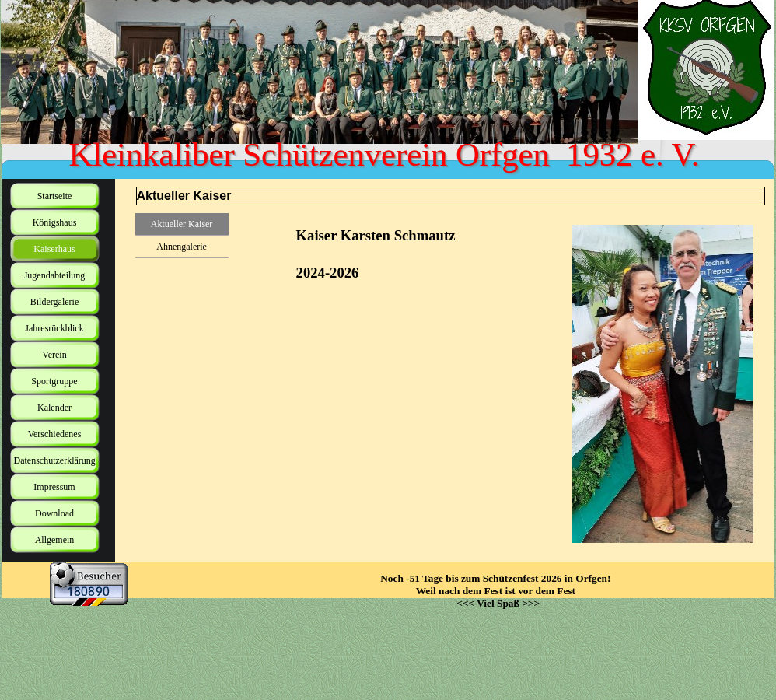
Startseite (55, 196)
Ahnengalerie (182, 247)
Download (54, 513)
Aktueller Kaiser (182, 224)
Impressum (54, 487)
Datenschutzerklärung (55, 460)
